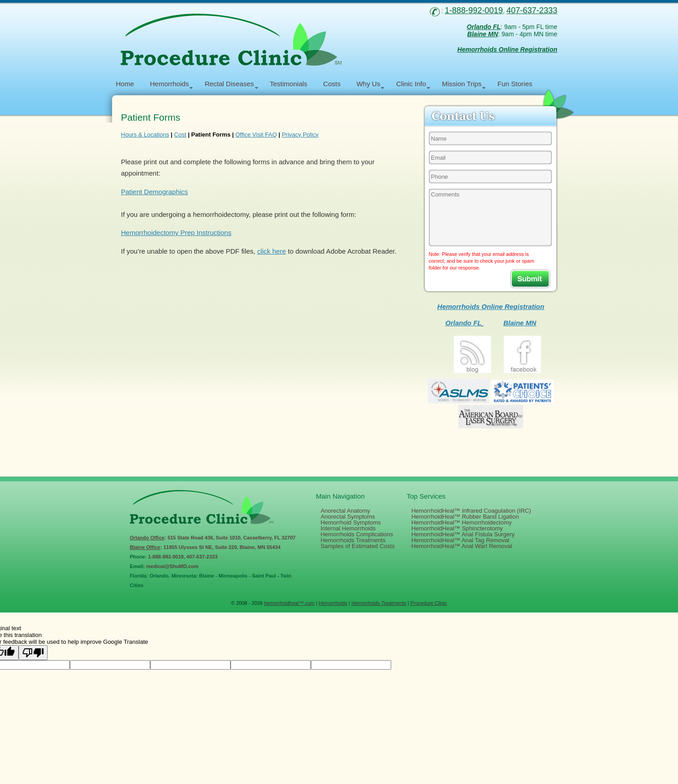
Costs (332, 84)
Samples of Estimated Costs (357, 546)
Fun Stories (515, 84)
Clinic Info (411, 84)
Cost (180, 135)
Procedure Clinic (429, 603)
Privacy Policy (300, 135)
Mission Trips (462, 84)
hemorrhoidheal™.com (289, 603)
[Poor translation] (33, 653)
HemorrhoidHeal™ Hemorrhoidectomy (461, 522)
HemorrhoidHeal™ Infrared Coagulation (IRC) (471, 511)
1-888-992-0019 (166, 557)
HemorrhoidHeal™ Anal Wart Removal (462, 546)
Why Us (368, 84)
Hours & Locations (145, 135)
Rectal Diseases (229, 84)
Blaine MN (520, 323)
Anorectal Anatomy (345, 511)
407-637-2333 (202, 557)
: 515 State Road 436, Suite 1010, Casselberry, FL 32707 (213, 538)
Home (125, 84)
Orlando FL (463, 323)
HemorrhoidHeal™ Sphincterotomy (457, 528)
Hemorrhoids (169, 84)
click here (272, 251)
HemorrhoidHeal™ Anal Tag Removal (460, 540)
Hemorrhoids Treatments (353, 540)
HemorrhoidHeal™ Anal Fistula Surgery (463, 534)
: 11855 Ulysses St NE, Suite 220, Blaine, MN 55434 (205, 547)
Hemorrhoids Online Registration (491, 306)
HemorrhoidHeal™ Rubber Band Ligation (465, 517)
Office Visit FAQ (256, 135)
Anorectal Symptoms (348, 517)
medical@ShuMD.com (172, 566)
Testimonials (289, 84)
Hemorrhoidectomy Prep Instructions (176, 233)
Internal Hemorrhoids (348, 528)
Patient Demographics (155, 192)
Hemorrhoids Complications (357, 534)
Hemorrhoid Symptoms (351, 522)
